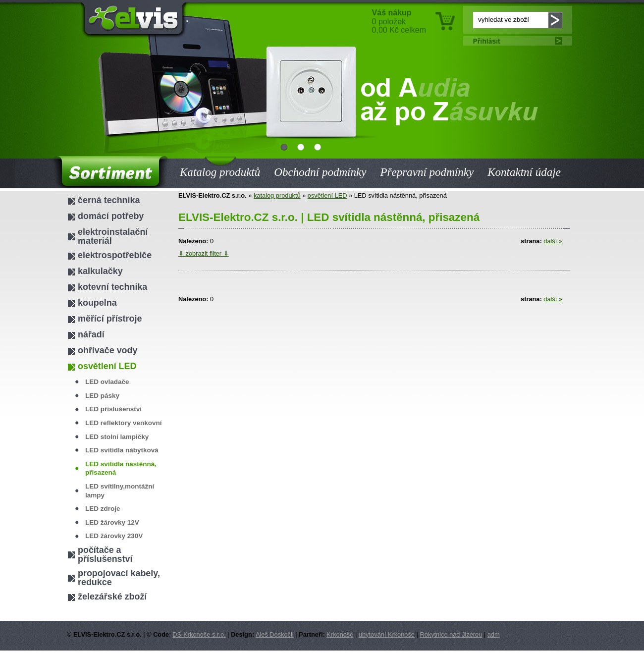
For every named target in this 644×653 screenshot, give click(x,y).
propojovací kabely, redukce (119, 578)
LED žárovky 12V (112, 522)
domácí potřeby (111, 216)
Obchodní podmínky (320, 172)
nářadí (91, 334)
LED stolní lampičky (117, 437)
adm (494, 634)
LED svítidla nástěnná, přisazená (121, 468)
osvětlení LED (327, 195)
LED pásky (102, 396)
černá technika (109, 200)
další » (553, 241)
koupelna (97, 303)
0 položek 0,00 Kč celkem (399, 21)
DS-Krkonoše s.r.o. (199, 634)
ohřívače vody (107, 350)
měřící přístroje (110, 319)
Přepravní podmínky (427, 172)
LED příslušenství (113, 409)
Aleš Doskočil (275, 634)
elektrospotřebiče (115, 255)
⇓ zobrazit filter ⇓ (204, 253)
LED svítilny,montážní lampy (120, 491)
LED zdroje (103, 509)
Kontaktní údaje (524, 172)
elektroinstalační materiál (113, 236)
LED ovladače (107, 382)
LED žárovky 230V (114, 536)
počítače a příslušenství (105, 554)
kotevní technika (112, 287)
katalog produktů (277, 195)
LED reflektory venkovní (124, 423)
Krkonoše (340, 634)
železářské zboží (112, 597)
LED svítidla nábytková (122, 450)
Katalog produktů (220, 166)
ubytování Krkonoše (387, 634)
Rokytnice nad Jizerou (451, 634)
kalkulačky (100, 271)
